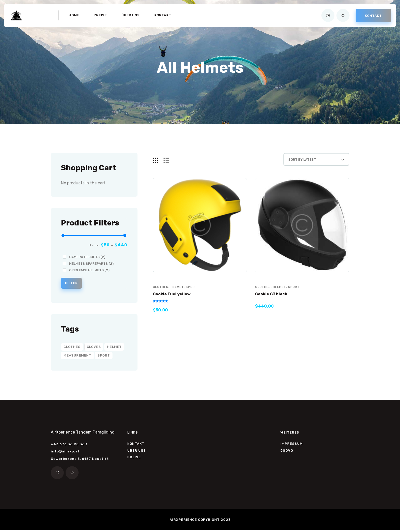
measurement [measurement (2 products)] (77, 357)
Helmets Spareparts (91, 264)
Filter (74, 284)
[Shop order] (310, 162)
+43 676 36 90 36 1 (69, 446)
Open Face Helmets (89, 270)
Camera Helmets (87, 257)
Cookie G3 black (273, 299)
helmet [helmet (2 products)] (114, 348)
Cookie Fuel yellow (174, 299)
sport (194, 292)
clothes (161, 292)
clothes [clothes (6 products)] (72, 348)
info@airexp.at (65, 453)
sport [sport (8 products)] (104, 357)
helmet (179, 292)
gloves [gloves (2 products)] (94, 348)
